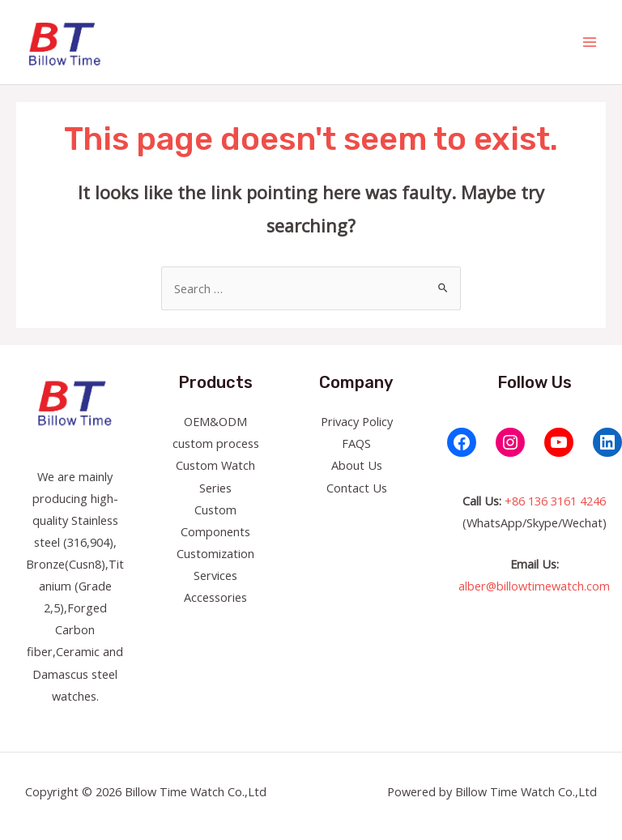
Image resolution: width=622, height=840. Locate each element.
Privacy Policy (357, 421)
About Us (357, 465)
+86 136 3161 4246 (555, 501)
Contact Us (357, 488)
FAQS (356, 443)
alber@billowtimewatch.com (534, 586)
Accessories (215, 597)
